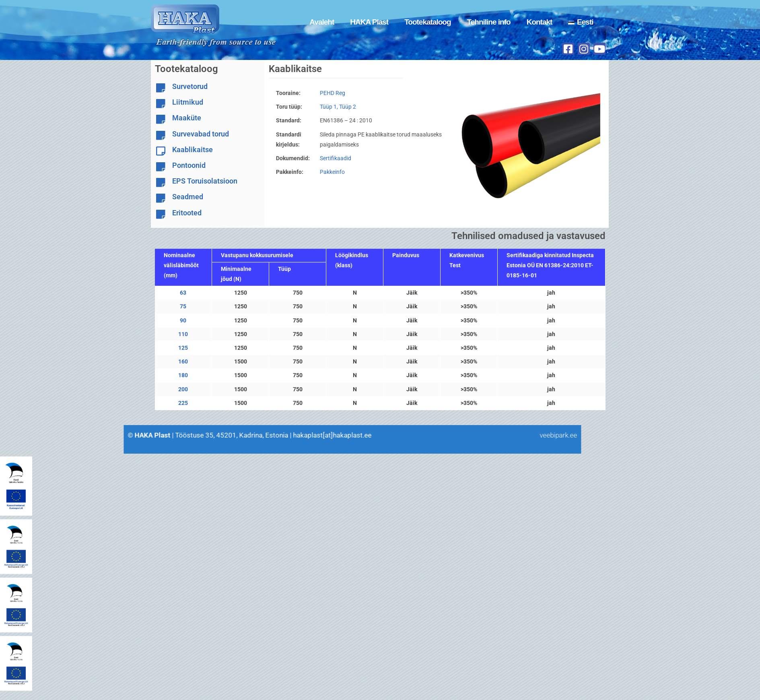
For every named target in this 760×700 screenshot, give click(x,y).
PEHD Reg (326, 93)
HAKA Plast (369, 22)
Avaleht (322, 22)
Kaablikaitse (193, 150)
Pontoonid (189, 165)
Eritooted (187, 213)
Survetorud (190, 86)
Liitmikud (188, 102)
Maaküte (187, 118)
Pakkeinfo (326, 172)
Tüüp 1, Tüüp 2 (332, 107)
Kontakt (540, 22)
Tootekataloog (427, 22)
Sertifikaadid (329, 158)
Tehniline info (489, 22)
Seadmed (188, 197)
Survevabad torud (201, 134)
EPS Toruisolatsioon (205, 181)
